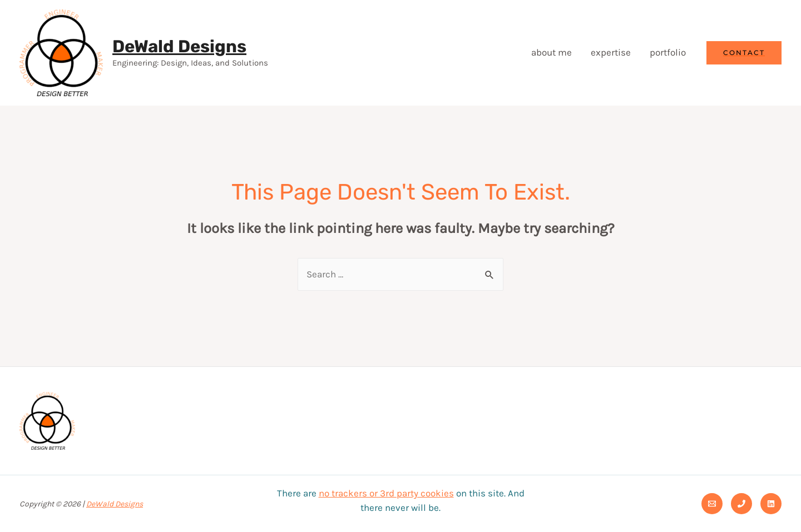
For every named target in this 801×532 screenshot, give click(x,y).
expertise (611, 52)
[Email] (712, 504)
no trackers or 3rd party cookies (386, 493)
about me (552, 52)
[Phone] (741, 504)
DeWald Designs (179, 46)
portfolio (668, 52)
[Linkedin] (771, 504)
